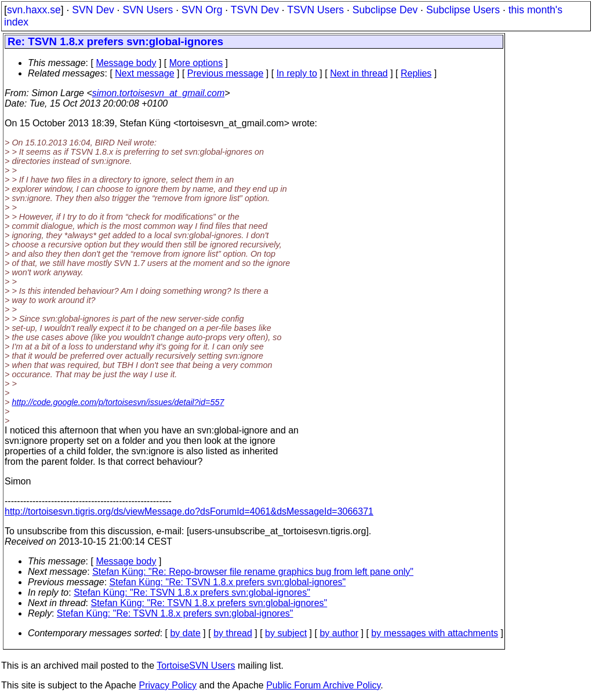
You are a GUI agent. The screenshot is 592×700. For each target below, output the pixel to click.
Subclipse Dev (385, 10)
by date (185, 633)
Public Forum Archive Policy (323, 685)
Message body (126, 63)
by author (339, 633)
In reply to (297, 73)
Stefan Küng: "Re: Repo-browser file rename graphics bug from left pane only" (253, 572)
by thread (233, 633)
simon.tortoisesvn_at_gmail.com (159, 93)
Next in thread (359, 73)
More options (196, 63)
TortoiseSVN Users (196, 666)
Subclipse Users (463, 10)
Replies (416, 73)
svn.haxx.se (34, 10)
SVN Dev (93, 10)
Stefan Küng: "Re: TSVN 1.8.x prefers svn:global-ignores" (228, 582)
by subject (286, 633)
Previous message (226, 73)
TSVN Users (315, 10)
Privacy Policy (168, 685)
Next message (144, 73)
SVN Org (202, 10)
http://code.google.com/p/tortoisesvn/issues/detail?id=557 (118, 402)
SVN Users (148, 10)
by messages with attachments (435, 633)
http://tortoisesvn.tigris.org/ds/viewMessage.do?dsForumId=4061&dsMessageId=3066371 (189, 511)
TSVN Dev (255, 10)
